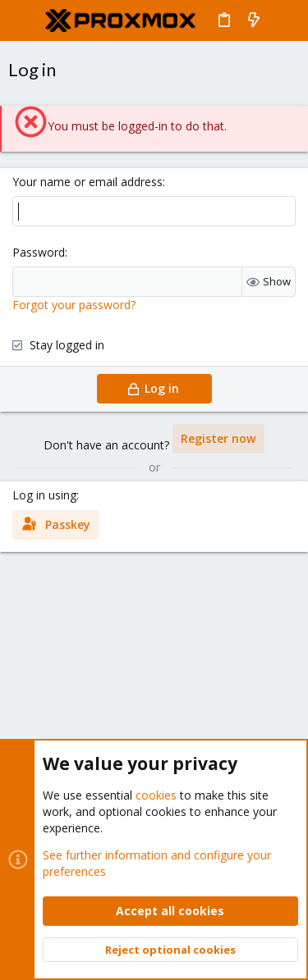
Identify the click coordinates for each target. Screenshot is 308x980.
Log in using (44, 495)
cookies (156, 795)
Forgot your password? (74, 305)
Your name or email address (87, 182)
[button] (25, 21)
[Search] (284, 21)
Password (39, 252)
